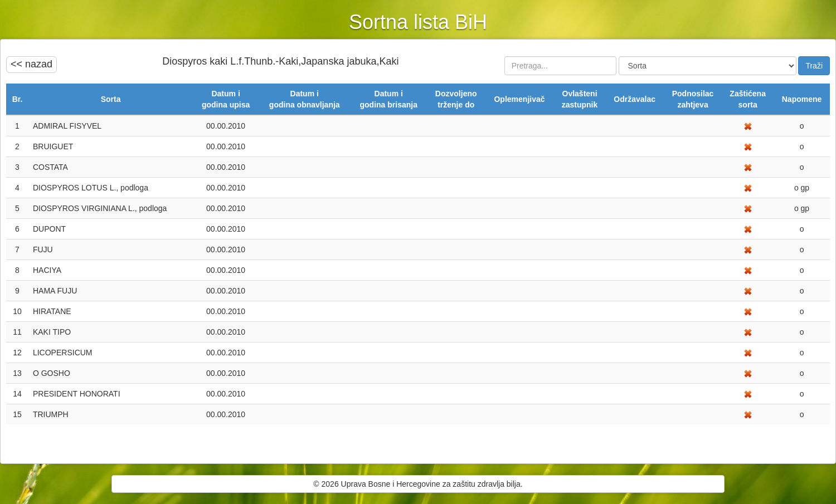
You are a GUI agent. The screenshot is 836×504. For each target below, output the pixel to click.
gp (804, 188)
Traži (814, 66)
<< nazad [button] (31, 64)
